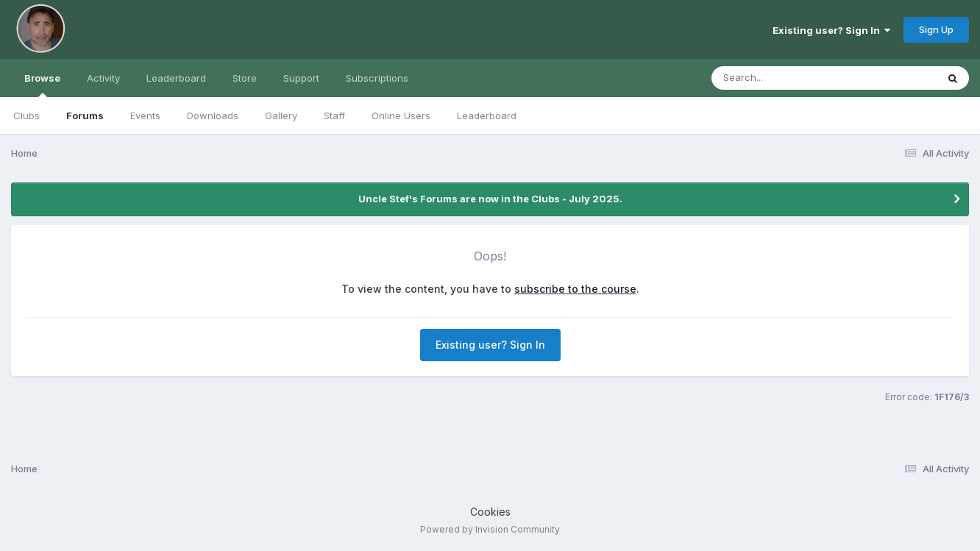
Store (245, 78)
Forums (85, 115)
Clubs (26, 115)
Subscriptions (377, 78)
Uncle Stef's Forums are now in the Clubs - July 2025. (490, 199)
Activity (103, 78)
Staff (334, 115)
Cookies (490, 512)
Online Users (401, 115)
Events (145, 115)
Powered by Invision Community (490, 529)
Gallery (281, 115)
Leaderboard (487, 115)
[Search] (784, 78)
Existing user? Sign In (831, 30)
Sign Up (936, 29)
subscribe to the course (575, 289)
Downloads (213, 115)
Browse (42, 85)
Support (301, 78)
